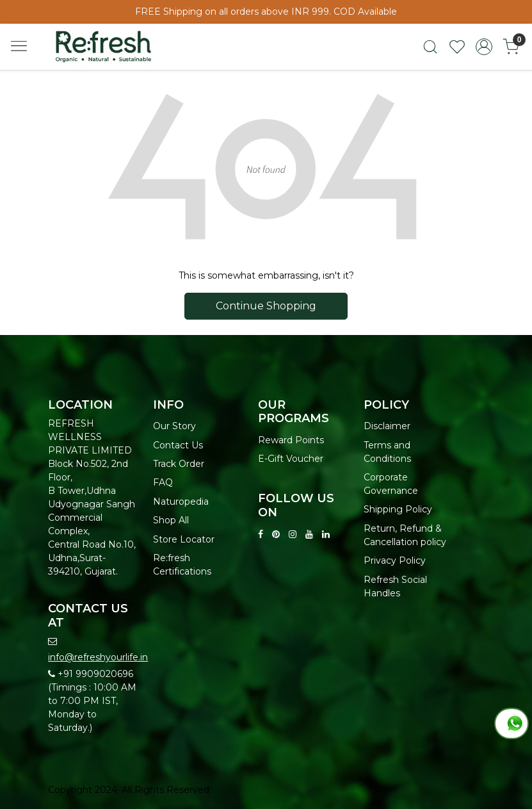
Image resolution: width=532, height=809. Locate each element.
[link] (430, 47)
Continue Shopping (266, 306)
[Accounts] (484, 47)
